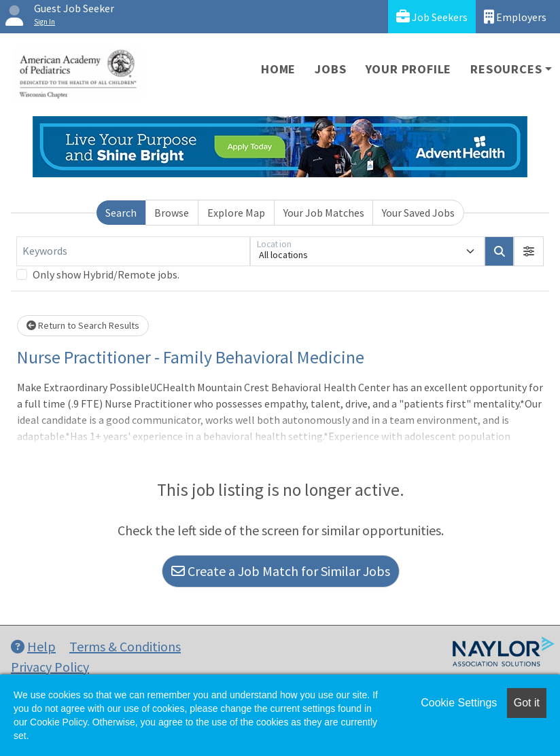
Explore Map (236, 213)
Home (278, 69)
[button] (529, 251)
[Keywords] (133, 251)
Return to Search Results (83, 325)
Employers (515, 17)
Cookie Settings (459, 703)
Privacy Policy (50, 667)
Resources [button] (506, 69)
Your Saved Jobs (418, 213)
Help (33, 646)
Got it (527, 703)
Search (121, 213)
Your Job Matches (324, 213)
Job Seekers (432, 17)
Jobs (330, 69)
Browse (172, 213)
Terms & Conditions (125, 646)
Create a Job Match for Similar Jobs (281, 571)
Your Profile (409, 69)
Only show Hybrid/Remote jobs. (106, 274)
